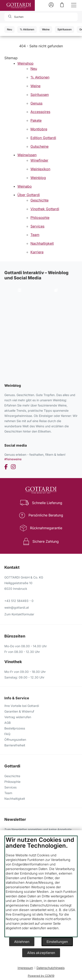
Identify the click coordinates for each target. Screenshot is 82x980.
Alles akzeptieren (41, 953)
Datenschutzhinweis (51, 968)
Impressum (25, 968)
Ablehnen (22, 942)
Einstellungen (57, 942)
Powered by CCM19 (41, 976)
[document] (41, 886)
